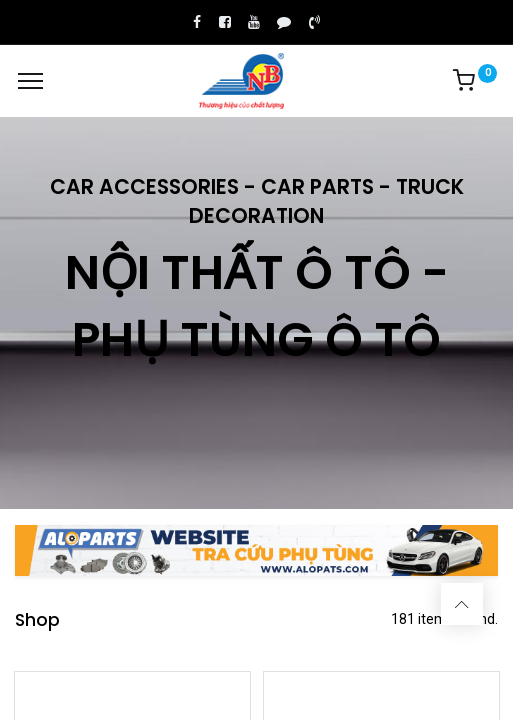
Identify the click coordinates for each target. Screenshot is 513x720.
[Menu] (30, 81)
